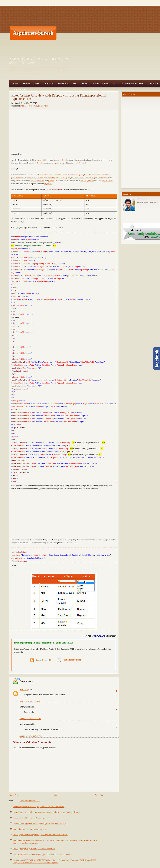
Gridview (49, 84)
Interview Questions (132, 84)
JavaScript (63, 84)
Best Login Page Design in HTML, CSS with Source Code (34, 849)
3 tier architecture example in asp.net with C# (29, 829)
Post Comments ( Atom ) (30, 801)
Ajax (37, 84)
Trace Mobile (20, 89)
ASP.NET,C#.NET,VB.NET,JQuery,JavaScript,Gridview (39, 61)
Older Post (99, 795)
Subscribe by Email (69, 660)
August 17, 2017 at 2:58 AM (30, 719)
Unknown (24, 690)
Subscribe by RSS (41, 660)
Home (15, 84)
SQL (75, 84)
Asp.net (24, 106)
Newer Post (14, 795)
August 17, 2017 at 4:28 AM (30, 736)
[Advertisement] (105, 33)
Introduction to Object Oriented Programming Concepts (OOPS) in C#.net (40, 824)
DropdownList (34, 106)
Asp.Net (26, 84)
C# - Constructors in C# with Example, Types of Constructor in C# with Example (42, 854)
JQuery (85, 84)
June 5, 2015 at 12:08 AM (30, 701)
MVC (115, 84)
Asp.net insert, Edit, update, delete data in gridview (31, 818)
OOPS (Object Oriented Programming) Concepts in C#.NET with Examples (40, 835)
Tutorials (153, 84)
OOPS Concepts (101, 84)
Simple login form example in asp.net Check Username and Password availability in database (47, 812)
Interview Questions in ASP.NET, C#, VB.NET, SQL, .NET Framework (39, 807)
